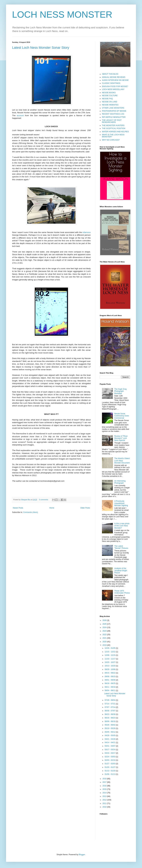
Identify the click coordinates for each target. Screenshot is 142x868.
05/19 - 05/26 (110, 728)
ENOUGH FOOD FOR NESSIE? (115, 86)
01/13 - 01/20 (110, 771)
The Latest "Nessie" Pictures (121, 547)
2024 (105, 627)
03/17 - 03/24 (110, 750)
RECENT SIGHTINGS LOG (113, 114)
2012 (105, 800)
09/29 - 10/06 (110, 669)
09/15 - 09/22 (110, 673)
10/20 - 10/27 (110, 662)
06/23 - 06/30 (110, 714)
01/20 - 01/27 (110, 767)
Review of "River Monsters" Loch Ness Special (121, 438)
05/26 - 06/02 (110, 725)
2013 (105, 796)
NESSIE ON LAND (110, 102)
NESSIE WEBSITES (110, 105)
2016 (105, 786)
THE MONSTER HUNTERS (113, 125)
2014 (105, 793)
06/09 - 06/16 (110, 721)
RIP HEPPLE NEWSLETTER (114, 117)
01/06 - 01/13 (110, 774)
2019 (105, 645)
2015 (105, 789)
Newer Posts (18, 508)
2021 (105, 638)
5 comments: (44, 500)
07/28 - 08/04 (110, 700)
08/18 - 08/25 (110, 683)
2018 (105, 779)
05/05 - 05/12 (110, 732)
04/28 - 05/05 (110, 735)
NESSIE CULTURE (110, 96)
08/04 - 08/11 (110, 691)
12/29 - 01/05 (110, 648)
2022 (105, 635)
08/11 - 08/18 (110, 687)
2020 (105, 642)
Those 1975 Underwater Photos (122, 592)
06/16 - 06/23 (110, 718)
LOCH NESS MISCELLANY (113, 89)
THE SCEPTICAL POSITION (114, 128)
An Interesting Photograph (120, 482)
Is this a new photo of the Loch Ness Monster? (122, 526)
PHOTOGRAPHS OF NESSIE (114, 111)
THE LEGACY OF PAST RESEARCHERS (112, 121)
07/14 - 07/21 (110, 704)
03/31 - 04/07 (110, 746)
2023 (105, 631)
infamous (87, 232)
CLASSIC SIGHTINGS (111, 83)
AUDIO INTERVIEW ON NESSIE (115, 80)
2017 (105, 782)
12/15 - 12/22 (110, 652)
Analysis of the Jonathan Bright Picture (121, 571)
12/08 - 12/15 (110, 655)
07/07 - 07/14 (110, 707)
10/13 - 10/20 (110, 666)
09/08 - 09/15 (110, 676)
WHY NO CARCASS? (111, 140)
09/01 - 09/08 (110, 680)
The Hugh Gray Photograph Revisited (121, 391)
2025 (105, 624)
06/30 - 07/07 (110, 711)
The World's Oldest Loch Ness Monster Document (122, 461)
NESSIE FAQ (107, 99)
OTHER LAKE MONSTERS (113, 108)
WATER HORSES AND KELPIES (115, 132)
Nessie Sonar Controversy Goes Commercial (122, 416)
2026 (105, 620)
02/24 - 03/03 (110, 757)
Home (52, 508)
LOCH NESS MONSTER (62, 15)
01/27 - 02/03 (110, 764)
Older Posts (85, 508)
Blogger (82, 855)
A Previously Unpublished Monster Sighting (121, 503)
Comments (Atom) (30, 512)
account (20, 115)
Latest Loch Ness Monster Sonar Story (41, 48)
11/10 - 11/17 (110, 659)
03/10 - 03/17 (110, 753)
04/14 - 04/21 (110, 743)
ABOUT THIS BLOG (110, 74)
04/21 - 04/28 (110, 739)
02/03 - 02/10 (110, 760)
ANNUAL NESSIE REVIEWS (114, 77)
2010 (105, 807)
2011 (105, 803)
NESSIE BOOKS (109, 93)
